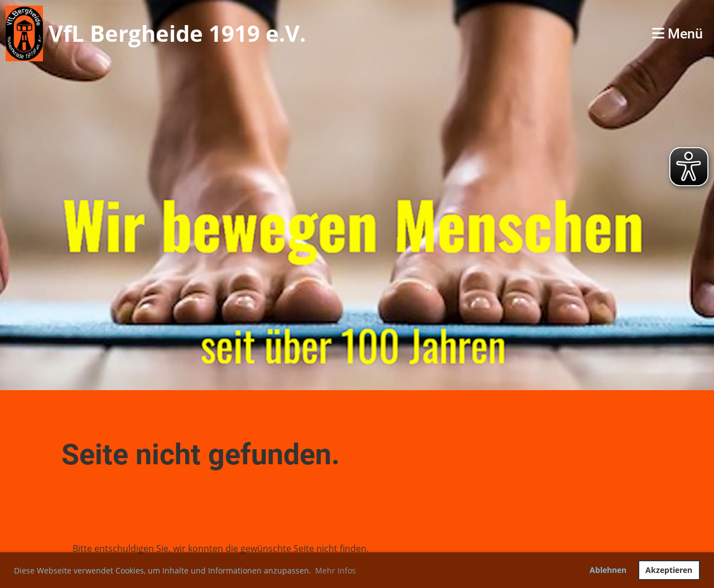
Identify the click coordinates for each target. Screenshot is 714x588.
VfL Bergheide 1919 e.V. (177, 33)
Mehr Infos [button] (336, 570)
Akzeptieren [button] (669, 570)
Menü (677, 34)
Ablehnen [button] (608, 570)
